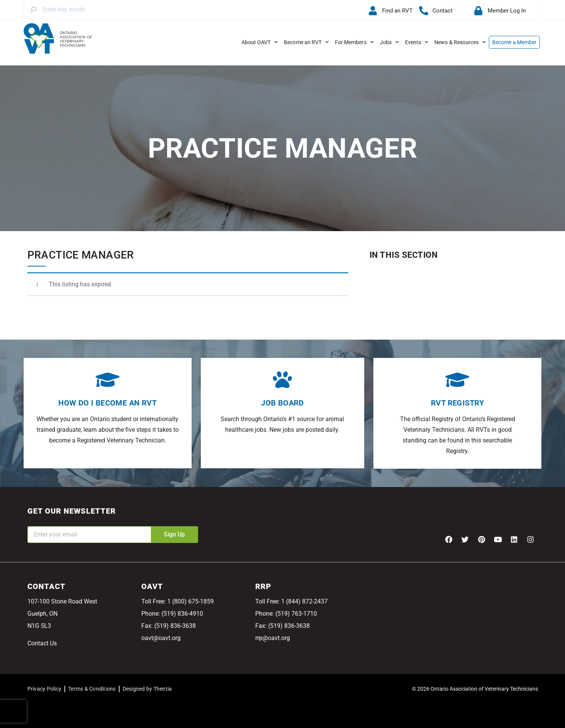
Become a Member (514, 42)
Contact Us (42, 643)
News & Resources (460, 42)
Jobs (389, 42)
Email (35, 521)
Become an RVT (306, 42)
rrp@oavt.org (273, 638)
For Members (354, 42)
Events (417, 42)
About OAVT (260, 42)
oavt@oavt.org (161, 638)
